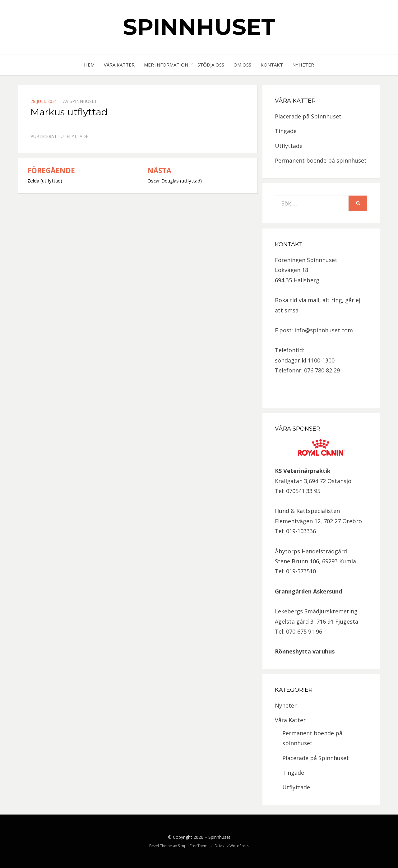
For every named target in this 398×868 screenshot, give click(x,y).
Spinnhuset (199, 27)
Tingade (286, 131)
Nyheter (303, 65)
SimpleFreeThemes (195, 846)
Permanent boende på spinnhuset (321, 160)
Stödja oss (211, 65)
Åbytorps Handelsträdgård (311, 551)
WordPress (239, 846)
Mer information (166, 65)
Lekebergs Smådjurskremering (316, 611)
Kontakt (272, 65)
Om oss (242, 65)
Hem (89, 65)
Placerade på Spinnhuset (308, 116)
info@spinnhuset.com (324, 330)
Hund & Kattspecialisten (307, 511)
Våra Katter (119, 65)
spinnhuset (83, 101)
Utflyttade (74, 136)
